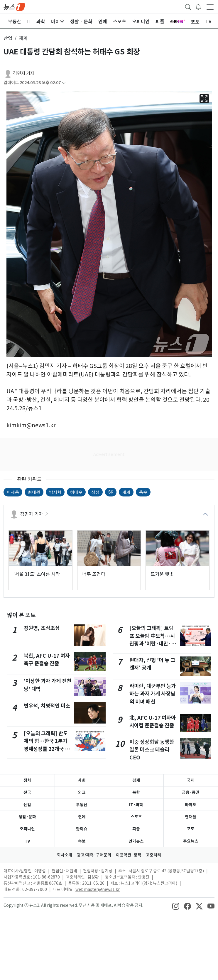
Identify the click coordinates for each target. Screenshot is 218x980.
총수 (143, 492)
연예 (82, 817)
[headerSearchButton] (188, 6)
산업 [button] (8, 38)
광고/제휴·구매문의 (94, 855)
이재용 (13, 492)
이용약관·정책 (129, 855)
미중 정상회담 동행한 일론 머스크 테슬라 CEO (152, 750)
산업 (27, 805)
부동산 (82, 805)
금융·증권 (191, 792)
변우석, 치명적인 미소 (47, 706)
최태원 (34, 492)
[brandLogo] (14, 6)
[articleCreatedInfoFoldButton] (64, 83)
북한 (136, 792)
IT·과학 (136, 805)
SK (111, 492)
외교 (82, 792)
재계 (126, 492)
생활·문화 (27, 817)
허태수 (76, 492)
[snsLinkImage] (176, 906)
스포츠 (136, 817)
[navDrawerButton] (210, 7)
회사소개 (65, 855)
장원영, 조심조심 (42, 628)
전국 (27, 792)
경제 (136, 780)
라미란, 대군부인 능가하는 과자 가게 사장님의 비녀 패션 (153, 694)
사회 (82, 780)
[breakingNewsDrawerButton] (198, 6)
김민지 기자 (24, 73)
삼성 (95, 492)
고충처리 (153, 855)
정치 (27, 780)
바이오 (191, 805)
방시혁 (55, 492)
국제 (191, 780)
